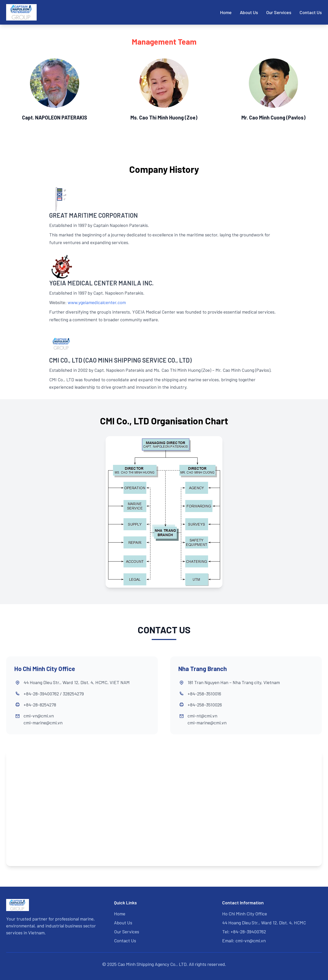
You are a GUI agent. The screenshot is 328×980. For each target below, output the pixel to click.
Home (226, 12)
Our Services (279, 12)
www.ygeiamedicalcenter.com (97, 302)
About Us (249, 12)
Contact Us (311, 12)
